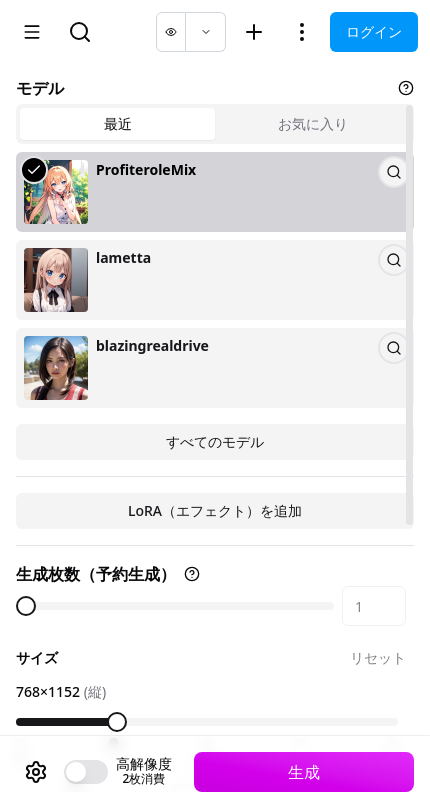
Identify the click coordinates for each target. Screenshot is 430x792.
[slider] (26, 606)
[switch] (86, 772)
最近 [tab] (118, 123)
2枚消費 (144, 779)
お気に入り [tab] (313, 123)
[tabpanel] (215, 306)
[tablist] (215, 124)
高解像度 (144, 764)
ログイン (374, 31)
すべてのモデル (215, 441)
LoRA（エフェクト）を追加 (215, 510)
